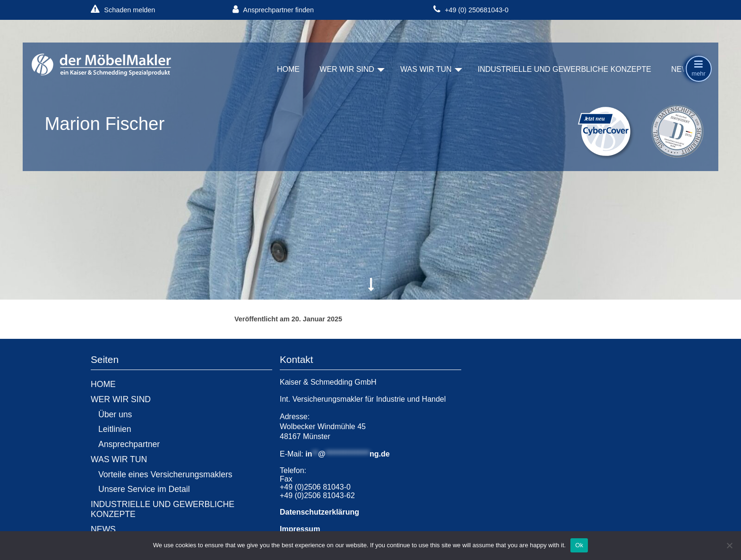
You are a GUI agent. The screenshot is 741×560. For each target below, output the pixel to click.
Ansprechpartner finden (273, 10)
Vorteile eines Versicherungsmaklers (165, 474)
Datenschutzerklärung (319, 512)
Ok (579, 545)
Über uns (115, 414)
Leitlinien (115, 429)
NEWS (682, 69)
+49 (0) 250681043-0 (471, 10)
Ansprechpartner (129, 444)
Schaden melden (123, 10)
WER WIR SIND (347, 69)
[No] (729, 545)
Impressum (300, 529)
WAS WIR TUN (426, 69)
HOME (288, 69)
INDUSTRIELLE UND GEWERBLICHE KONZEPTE (564, 69)
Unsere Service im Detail (144, 489)
